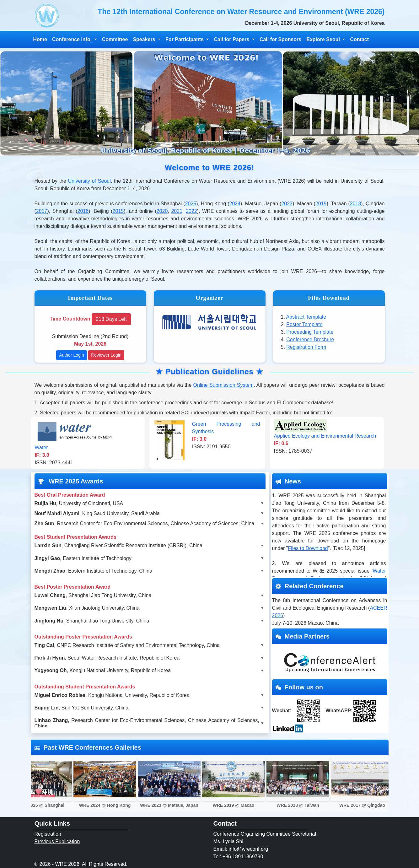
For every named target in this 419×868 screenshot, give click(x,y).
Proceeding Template (310, 332)
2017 (42, 211)
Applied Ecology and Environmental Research (325, 436)
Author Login (71, 355)
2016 (83, 211)
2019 (321, 204)
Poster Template (304, 324)
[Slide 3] (210, 147)
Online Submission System (223, 385)
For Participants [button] (185, 39)
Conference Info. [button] (73, 39)
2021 (177, 211)
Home (40, 39)
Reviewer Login (106, 355)
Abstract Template (306, 317)
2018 (356, 204)
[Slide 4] (221, 147)
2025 (191, 204)
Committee (115, 39)
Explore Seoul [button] (324, 39)
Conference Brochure (310, 340)
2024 (235, 204)
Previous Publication (57, 841)
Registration (48, 834)
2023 (287, 204)
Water (41, 447)
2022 (191, 211)
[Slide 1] (187, 147)
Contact (359, 39)
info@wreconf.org (248, 849)
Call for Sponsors (280, 39)
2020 (162, 211)
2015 (118, 211)
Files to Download (308, 548)
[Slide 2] (198, 147)
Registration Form (306, 347)
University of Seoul (89, 181)
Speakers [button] (145, 39)
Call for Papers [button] (232, 39)
